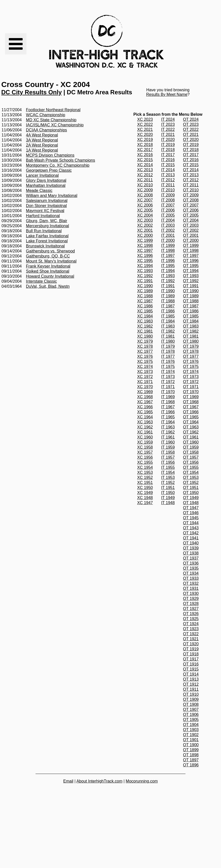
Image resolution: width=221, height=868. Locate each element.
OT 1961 (191, 437)
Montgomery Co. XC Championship (58, 165)
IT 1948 (168, 503)
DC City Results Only (31, 92)
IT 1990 (168, 291)
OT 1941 (191, 538)
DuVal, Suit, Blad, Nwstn (48, 286)
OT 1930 (191, 594)
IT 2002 (168, 230)
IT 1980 (168, 341)
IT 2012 (168, 180)
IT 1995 (168, 266)
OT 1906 (191, 715)
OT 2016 (191, 160)
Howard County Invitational (50, 276)
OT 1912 (191, 684)
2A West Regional (42, 145)
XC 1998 (145, 245)
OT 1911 (191, 689)
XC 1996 (145, 256)
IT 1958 (168, 452)
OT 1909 (191, 699)
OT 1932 (191, 583)
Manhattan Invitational (46, 185)
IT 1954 (168, 472)
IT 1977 (168, 356)
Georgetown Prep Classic (49, 170)
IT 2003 (168, 225)
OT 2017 (191, 155)
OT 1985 (191, 316)
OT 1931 (191, 588)
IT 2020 (168, 140)
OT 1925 (191, 619)
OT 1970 (191, 392)
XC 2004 (145, 215)
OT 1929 (191, 599)
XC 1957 (145, 452)
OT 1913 (191, 679)
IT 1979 (168, 346)
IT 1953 (168, 478)
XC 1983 (145, 321)
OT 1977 (191, 356)
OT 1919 (191, 649)
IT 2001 (168, 235)
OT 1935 (191, 568)
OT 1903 (191, 730)
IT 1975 (168, 367)
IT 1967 (168, 407)
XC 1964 (145, 417)
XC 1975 (145, 361)
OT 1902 (191, 735)
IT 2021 (168, 135)
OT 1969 (191, 397)
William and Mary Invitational (52, 196)
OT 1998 (191, 251)
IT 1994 (168, 271)
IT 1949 (168, 498)
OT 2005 (191, 215)
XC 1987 (145, 301)
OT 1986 (191, 311)
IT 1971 (168, 387)
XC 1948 (145, 498)
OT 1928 (191, 604)
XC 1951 (145, 483)
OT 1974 (191, 372)
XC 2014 (145, 165)
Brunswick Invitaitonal (45, 246)
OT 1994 (191, 271)
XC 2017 (145, 150)
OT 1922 (191, 634)
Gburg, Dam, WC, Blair (47, 221)
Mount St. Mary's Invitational (51, 261)
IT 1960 (168, 442)
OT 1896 (191, 765)
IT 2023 (168, 124)
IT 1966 (168, 412)
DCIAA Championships (46, 130)
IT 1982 (168, 331)
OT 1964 (191, 422)
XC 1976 (145, 356)
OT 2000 (191, 240)
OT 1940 (191, 543)
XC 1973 (145, 372)
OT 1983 (191, 326)
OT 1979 (191, 346)
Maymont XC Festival (45, 211)
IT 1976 (168, 361)
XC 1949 (145, 493)
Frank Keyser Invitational (48, 266)
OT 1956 (191, 462)
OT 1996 (191, 261)
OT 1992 (191, 281)
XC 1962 (145, 427)
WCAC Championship (46, 115)
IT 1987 (168, 306)
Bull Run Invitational (44, 231)
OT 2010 (191, 190)
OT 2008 (191, 200)
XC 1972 (145, 377)
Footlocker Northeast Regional (53, 110)
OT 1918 (191, 654)
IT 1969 (168, 397)
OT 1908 (191, 704)
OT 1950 (191, 493)
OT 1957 (191, 457)
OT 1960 (191, 442)
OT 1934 (191, 573)
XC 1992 (145, 276)
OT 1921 (191, 639)
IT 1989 (168, 296)
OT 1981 (191, 336)
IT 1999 (168, 245)
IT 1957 (168, 457)
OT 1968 (191, 402)
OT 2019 (191, 145)
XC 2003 (145, 220)
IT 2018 (168, 150)
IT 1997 (168, 256)
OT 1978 (191, 351)
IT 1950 (168, 493)
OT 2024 (191, 119)
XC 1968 (145, 397)
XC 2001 (145, 230)
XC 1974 (145, 367)
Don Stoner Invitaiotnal (46, 206)
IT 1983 (168, 326)
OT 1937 (191, 558)
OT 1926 (191, 614)
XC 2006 (145, 205)
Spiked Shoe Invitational (48, 271)
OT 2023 (191, 124)
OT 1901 (191, 740)
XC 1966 (145, 407)
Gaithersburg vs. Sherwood (50, 251)
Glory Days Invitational (46, 180)
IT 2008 (168, 200)
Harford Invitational (43, 216)
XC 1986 (145, 306)
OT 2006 (191, 210)
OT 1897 (191, 760)
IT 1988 (168, 301)
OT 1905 (191, 720)
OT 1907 (191, 710)
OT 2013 (191, 175)
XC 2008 (145, 195)
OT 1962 (191, 432)
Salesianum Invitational (47, 201)
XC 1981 (145, 331)
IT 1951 (168, 488)
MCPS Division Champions (50, 155)
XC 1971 (145, 382)
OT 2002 (191, 230)
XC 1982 (145, 326)
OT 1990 (191, 291)
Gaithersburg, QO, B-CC (48, 256)
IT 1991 (168, 286)
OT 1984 (191, 321)
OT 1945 (191, 518)
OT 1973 (191, 377)
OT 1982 (191, 331)
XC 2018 (145, 145)
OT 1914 (191, 674)
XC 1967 (145, 402)
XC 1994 (145, 266)
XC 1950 (145, 488)
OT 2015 (191, 165)
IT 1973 (168, 377)
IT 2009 (168, 195)
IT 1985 (168, 316)
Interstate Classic (41, 281)
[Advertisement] (202, 42)
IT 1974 (168, 372)
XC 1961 (145, 432)
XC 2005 (145, 210)
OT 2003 (191, 225)
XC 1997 (145, 251)
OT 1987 (191, 306)
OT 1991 (191, 286)
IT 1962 (168, 432)
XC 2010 (145, 185)
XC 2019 (145, 140)
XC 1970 (145, 387)
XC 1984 (145, 316)
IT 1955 (168, 467)
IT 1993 (168, 276)
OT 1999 (191, 245)
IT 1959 (168, 447)
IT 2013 (168, 175)
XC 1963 (145, 422)
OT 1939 (191, 548)
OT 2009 (191, 195)
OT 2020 (191, 140)
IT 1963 (168, 427)
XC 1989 (145, 291)
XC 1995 (145, 261)
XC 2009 (145, 190)
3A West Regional (42, 140)
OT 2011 (191, 185)
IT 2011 (168, 185)
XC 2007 (145, 200)
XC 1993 (145, 271)
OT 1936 (191, 563)
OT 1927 (191, 609)
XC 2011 (145, 180)
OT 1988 (191, 301)
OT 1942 (191, 533)
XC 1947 (145, 503)
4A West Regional (42, 135)
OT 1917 (191, 659)
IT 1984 (168, 321)
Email (68, 781)
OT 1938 (191, 553)
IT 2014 (168, 170)
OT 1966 (191, 412)
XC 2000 (145, 235)
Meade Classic (39, 191)
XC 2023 (145, 119)
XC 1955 (145, 462)
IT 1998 (168, 251)
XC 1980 (145, 336)
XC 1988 (145, 296)
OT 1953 (191, 478)
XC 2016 (145, 155)
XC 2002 (145, 225)
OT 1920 (191, 644)
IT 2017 (168, 155)
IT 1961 (168, 437)
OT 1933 (191, 578)
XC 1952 (145, 478)
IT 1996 (168, 261)
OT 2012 (191, 180)
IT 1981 (168, 336)
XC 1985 (145, 311)
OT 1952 (191, 483)
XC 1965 (145, 412)
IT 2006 (168, 210)
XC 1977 (145, 351)
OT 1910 (191, 694)
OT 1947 (191, 508)
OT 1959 (191, 447)
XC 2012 (145, 175)
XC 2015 (145, 160)
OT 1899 (191, 750)
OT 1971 (191, 387)
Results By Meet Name (167, 94)
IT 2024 (168, 119)
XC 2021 (145, 129)
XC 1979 (145, 341)
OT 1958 (191, 452)
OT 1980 (191, 341)
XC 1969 (145, 392)
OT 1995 (191, 266)
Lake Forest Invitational (47, 241)
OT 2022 (191, 129)
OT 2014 (191, 170)
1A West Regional (42, 150)
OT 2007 (191, 205)
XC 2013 (145, 170)
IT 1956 (168, 462)
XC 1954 (145, 467)
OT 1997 (191, 256)
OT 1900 (191, 745)
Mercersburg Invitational (48, 226)
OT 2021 (191, 135)
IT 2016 (168, 160)
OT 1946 (191, 513)
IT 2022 (168, 129)
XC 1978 (145, 346)
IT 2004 (168, 220)
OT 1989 (191, 296)
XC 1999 (145, 240)
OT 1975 (191, 367)
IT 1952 (168, 483)
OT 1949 (191, 498)
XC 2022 (145, 124)
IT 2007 (168, 205)
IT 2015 (168, 165)
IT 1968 (168, 402)
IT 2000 (168, 240)
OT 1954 (191, 472)
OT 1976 (191, 361)
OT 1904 (191, 725)
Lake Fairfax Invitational (47, 236)
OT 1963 (191, 427)
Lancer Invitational (42, 175)
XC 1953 (145, 472)
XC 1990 (145, 286)
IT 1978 (168, 351)
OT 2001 (191, 235)
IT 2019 (168, 145)
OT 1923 (191, 629)
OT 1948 (191, 503)
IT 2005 (168, 215)
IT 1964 (168, 422)
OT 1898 (191, 755)
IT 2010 (168, 190)
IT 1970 (168, 392)
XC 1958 (145, 447)
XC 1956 (145, 457)
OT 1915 (191, 669)
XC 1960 (145, 437)
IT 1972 (168, 382)
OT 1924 (191, 624)
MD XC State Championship (51, 120)
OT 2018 (191, 150)
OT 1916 (191, 664)
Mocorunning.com (142, 781)
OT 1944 (191, 523)
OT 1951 (191, 488)
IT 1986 (168, 311)
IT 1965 (168, 417)
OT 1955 (191, 467)
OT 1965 (191, 417)
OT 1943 (191, 528)
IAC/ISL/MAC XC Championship (55, 125)
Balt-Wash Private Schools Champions (60, 160)
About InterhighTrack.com (99, 781)
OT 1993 (191, 276)
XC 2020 (145, 135)
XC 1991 (145, 281)
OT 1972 (191, 382)
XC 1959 (145, 442)
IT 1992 (168, 281)
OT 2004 (191, 220)
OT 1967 (191, 407)
